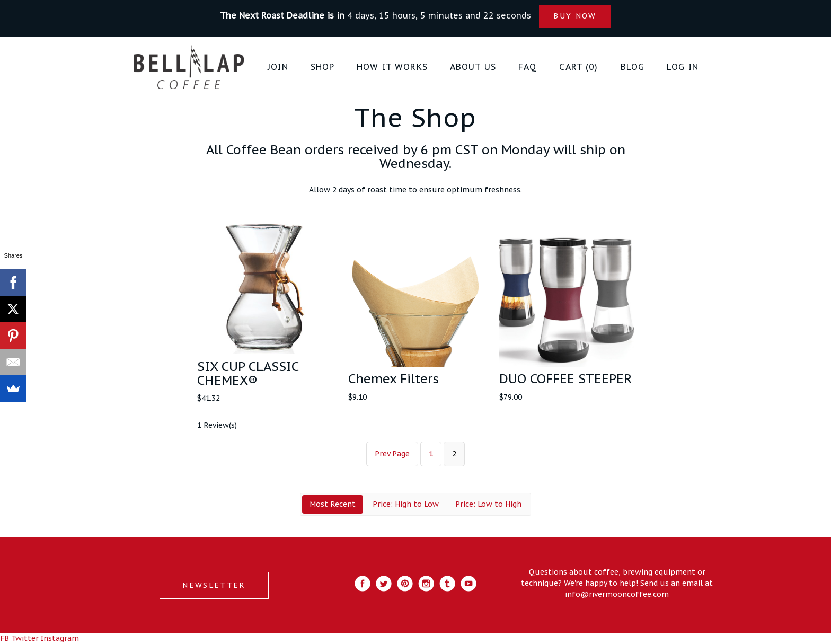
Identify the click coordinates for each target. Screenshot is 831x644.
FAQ (528, 67)
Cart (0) (578, 67)
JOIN (278, 67)
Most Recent (333, 504)
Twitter (25, 638)
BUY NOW (575, 16)
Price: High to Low (406, 504)
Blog (633, 67)
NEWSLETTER (214, 585)
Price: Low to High (488, 504)
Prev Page (392, 454)
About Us (473, 67)
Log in (683, 67)
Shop (323, 67)
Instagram (60, 638)
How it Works (392, 67)
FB (5, 638)
